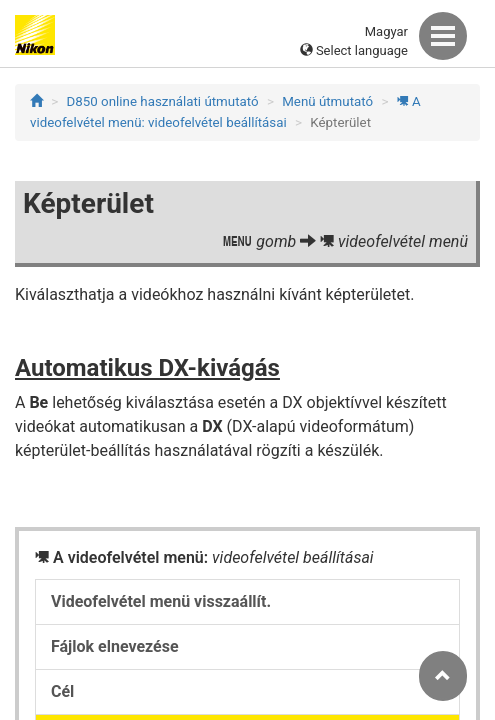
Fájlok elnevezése (115, 646)
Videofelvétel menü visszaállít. (161, 601)
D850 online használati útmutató (163, 101)
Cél (62, 691)
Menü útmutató (327, 101)
